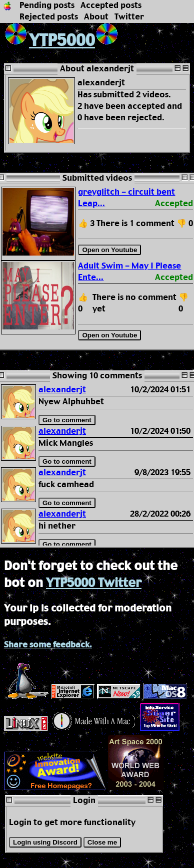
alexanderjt (62, 390)
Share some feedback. (48, 645)
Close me (102, 842)
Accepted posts (111, 6)
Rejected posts (49, 17)
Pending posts (47, 6)
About (96, 17)
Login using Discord (45, 842)
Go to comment (67, 420)
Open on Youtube (109, 250)
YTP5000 (49, 41)
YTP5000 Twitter (94, 583)
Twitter (129, 17)
